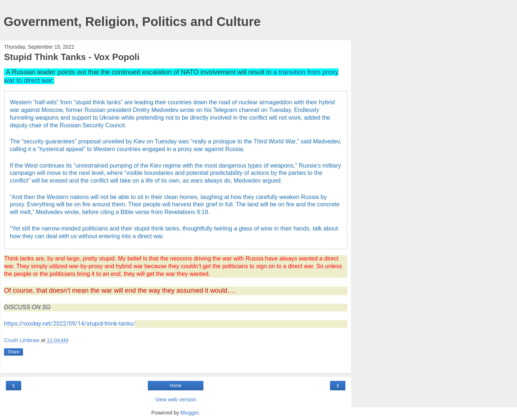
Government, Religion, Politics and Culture (132, 22)
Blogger (190, 413)
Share (14, 352)
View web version (176, 400)
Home (176, 386)
